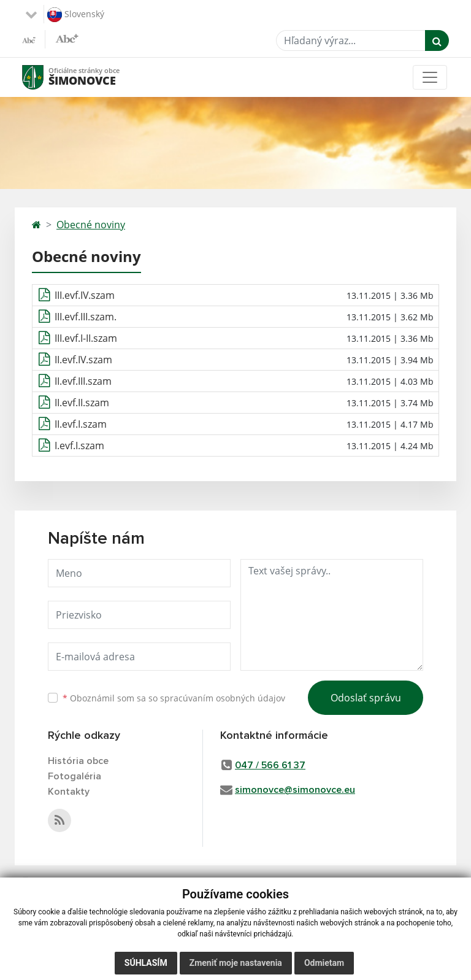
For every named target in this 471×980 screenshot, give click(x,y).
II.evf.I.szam (81, 424)
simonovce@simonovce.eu (295, 790)
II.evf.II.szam (82, 403)
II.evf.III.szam (83, 381)
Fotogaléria (75, 776)
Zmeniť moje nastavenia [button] (236, 963)
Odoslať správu (366, 698)
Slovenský (76, 15)
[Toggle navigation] (430, 77)
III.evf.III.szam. (86, 317)
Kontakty (69, 792)
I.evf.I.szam (79, 446)
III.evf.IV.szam (85, 295)
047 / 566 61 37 (270, 765)
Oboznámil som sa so (174, 698)
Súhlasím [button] (146, 963)
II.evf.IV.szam (83, 360)
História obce (78, 761)
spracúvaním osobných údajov (223, 698)
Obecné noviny (91, 225)
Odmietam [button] (324, 963)
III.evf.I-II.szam (86, 338)
